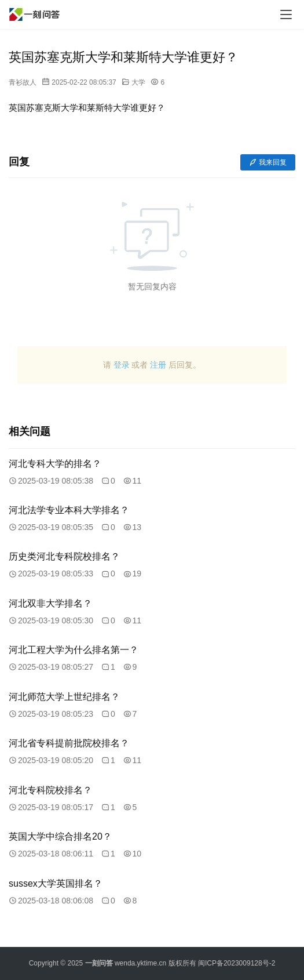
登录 (122, 365)
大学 (138, 82)
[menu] (286, 14)
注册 (158, 365)
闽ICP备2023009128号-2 (237, 963)
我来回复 (268, 162)
